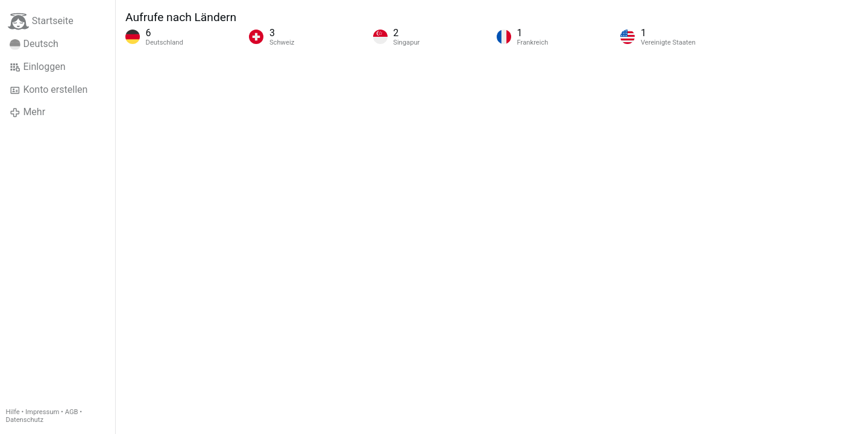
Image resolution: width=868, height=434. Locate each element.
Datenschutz (25, 420)
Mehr (27, 112)
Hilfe (13, 412)
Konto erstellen (49, 90)
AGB (72, 412)
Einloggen (38, 67)
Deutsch (34, 44)
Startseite (41, 21)
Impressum (42, 412)
